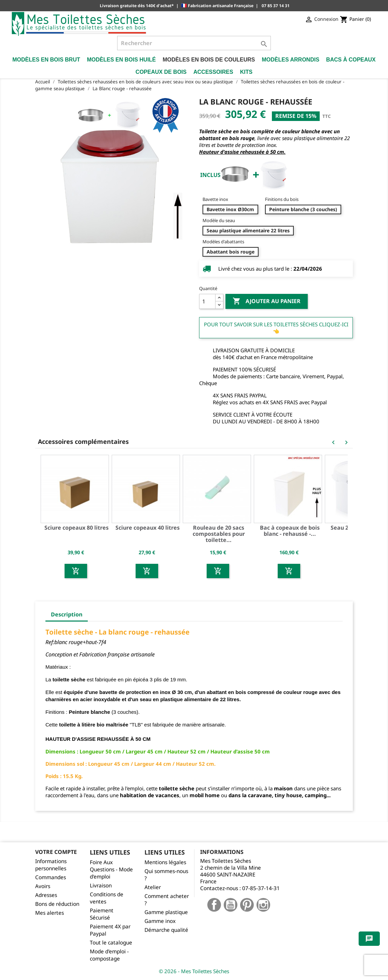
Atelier (153, 887)
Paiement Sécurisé (102, 914)
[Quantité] (207, 301)
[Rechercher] (194, 43)
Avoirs (43, 886)
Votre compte (56, 852)
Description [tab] (67, 614)
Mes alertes (50, 913)
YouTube (231, 905)
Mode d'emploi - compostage (109, 955)
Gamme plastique (166, 912)
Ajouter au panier (267, 301)
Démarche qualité (166, 930)
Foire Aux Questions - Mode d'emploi (111, 869)
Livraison (101, 886)
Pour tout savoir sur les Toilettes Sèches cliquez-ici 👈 (276, 328)
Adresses (46, 895)
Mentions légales (165, 862)
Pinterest (247, 905)
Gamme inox (160, 921)
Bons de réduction (57, 904)
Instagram (263, 905)
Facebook (214, 905)
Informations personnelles (51, 865)
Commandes (51, 877)
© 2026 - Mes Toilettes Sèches (194, 971)
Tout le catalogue (111, 943)
